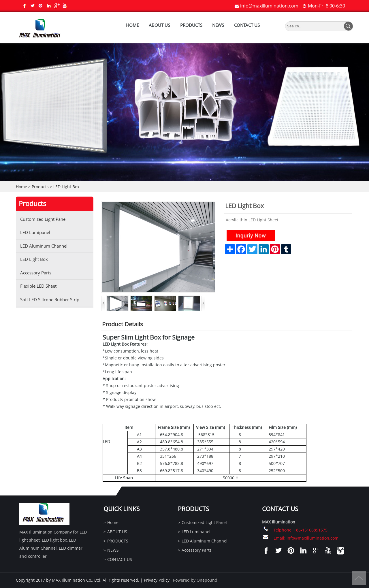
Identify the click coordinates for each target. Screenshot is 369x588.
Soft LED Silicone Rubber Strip (50, 299)
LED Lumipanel (35, 232)
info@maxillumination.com (269, 6)
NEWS (218, 25)
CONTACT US (247, 25)
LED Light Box (66, 187)
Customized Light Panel (43, 219)
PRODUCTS (191, 25)
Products (40, 187)
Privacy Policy (157, 580)
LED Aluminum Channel (44, 246)
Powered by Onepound (195, 580)
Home (132, 25)
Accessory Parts (36, 273)
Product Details (123, 324)
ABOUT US (159, 25)
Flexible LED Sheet (38, 286)
